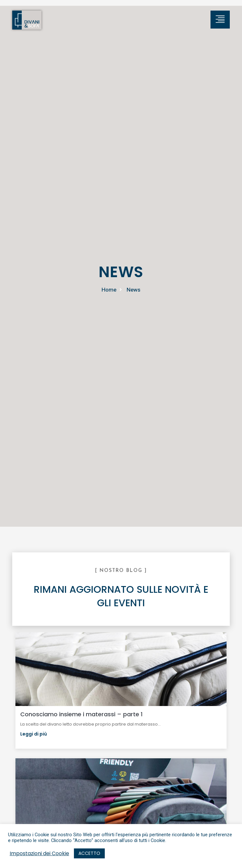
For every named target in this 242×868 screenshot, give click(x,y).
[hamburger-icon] (220, 20)
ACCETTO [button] (89, 853)
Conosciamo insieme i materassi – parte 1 (81, 714)
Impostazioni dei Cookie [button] (39, 854)
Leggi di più (34, 734)
